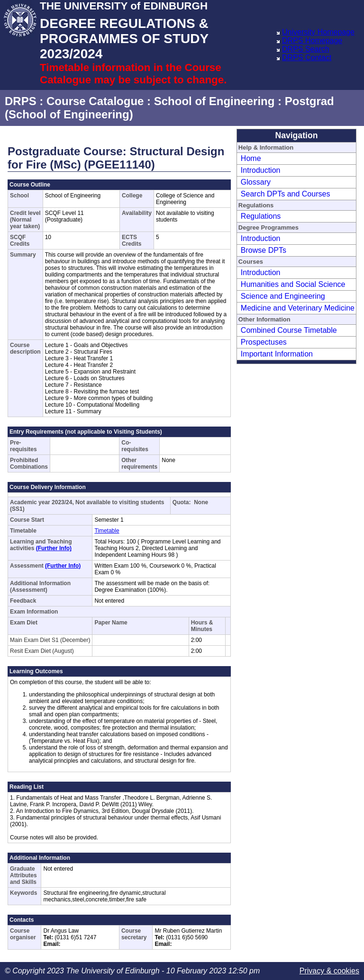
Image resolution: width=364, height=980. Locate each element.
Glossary (256, 182)
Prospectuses (264, 342)
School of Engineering (214, 101)
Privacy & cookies (329, 971)
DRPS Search (306, 49)
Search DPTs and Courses (286, 194)
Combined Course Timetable (289, 330)
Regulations (261, 216)
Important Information (277, 354)
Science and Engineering (283, 296)
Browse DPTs (264, 250)
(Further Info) (54, 548)
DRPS (21, 101)
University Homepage (318, 32)
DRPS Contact (307, 58)
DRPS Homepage (312, 40)
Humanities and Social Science (293, 284)
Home (251, 158)
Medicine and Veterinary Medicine (298, 308)
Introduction (261, 170)
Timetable (107, 531)
